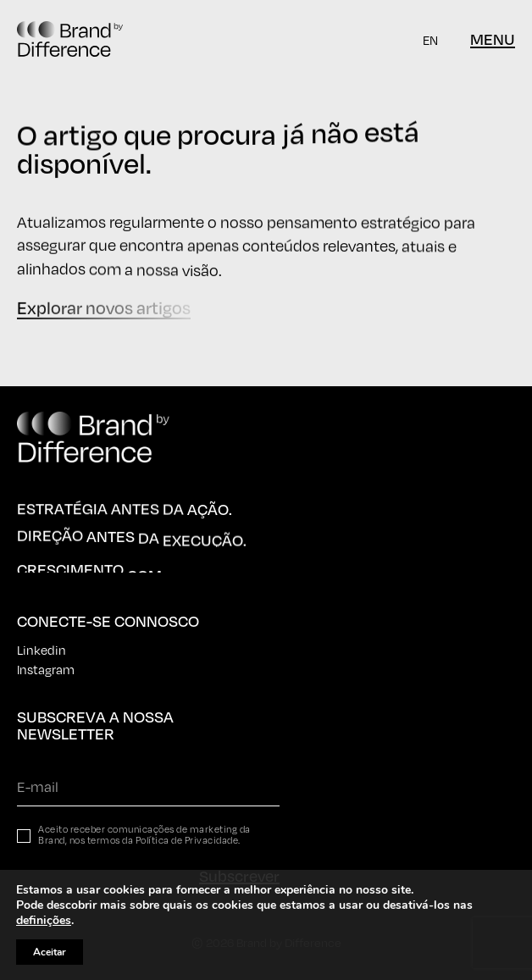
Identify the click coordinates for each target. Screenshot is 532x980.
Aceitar (50, 952)
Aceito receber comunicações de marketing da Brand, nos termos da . (144, 835)
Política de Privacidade (187, 840)
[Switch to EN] (430, 39)
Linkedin (42, 650)
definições (44, 921)
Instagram (46, 669)
